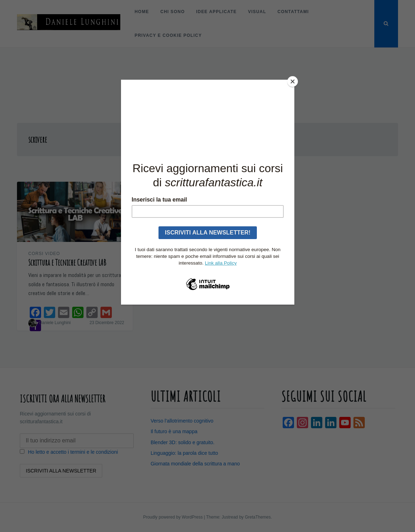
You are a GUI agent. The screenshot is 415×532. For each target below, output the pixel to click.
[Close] (293, 81)
